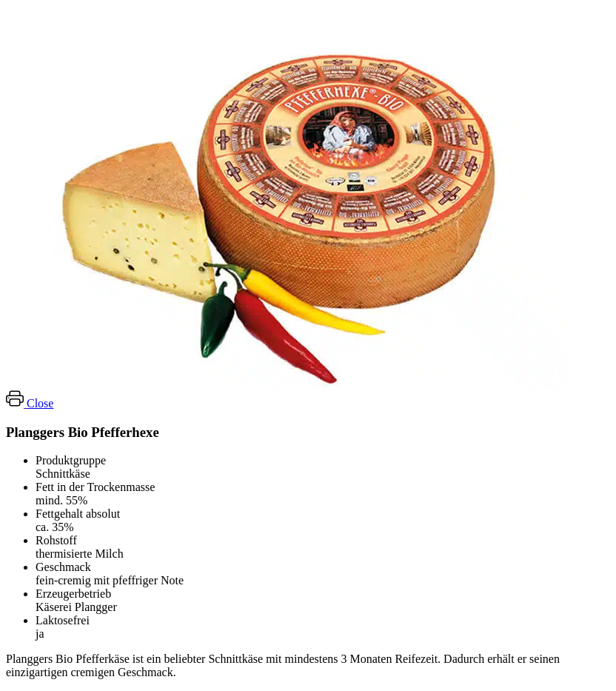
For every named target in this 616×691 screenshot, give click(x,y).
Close (40, 403)
